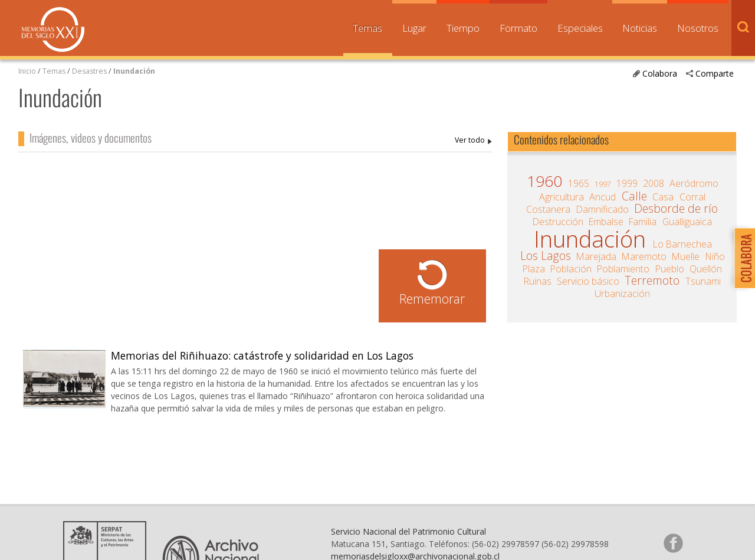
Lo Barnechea (682, 244)
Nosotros (698, 28)
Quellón (706, 269)
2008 (654, 183)
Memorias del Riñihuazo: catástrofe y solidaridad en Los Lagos (262, 355)
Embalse (606, 222)
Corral (692, 197)
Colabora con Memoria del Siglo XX (742, 258)
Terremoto (652, 281)
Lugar (414, 28)
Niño (715, 256)
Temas (367, 28)
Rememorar (432, 299)
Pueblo (670, 269)
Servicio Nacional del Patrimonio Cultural (408, 531)
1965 (579, 183)
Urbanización (622, 294)
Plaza (534, 269)
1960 (544, 181)
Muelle (686, 256)
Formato (518, 28)
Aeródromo (694, 183)
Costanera (548, 209)
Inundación (134, 71)
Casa (663, 197)
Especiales (580, 28)
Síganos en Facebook (673, 543)
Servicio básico (588, 281)
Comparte (715, 73)
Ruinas (538, 281)
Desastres (90, 71)
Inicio (27, 71)
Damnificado (603, 209)
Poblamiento (623, 269)
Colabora (660, 73)
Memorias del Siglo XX (53, 29)
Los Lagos (546, 256)
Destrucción (558, 222)
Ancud (603, 197)
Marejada (596, 256)
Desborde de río (676, 209)
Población (571, 269)
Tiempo (463, 28)
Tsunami (703, 281)
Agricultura (562, 197)
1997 (603, 184)
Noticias (640, 28)
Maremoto (644, 256)
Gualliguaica (687, 222)
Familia (643, 222)
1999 (627, 183)
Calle (634, 196)
